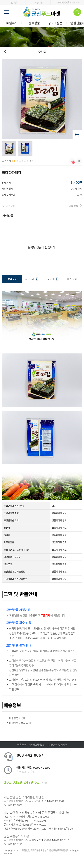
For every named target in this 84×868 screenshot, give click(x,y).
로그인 (13, 3)
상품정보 (12, 279)
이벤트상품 (33, 23)
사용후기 (32, 279)
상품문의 (52, 279)
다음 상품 (73, 206)
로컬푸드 (12, 23)
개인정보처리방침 (37, 745)
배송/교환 (72, 279)
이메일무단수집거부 (57, 745)
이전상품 (10, 206)
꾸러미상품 (55, 23)
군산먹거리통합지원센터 (67, 3)
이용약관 (21, 745)
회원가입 (38, 3)
